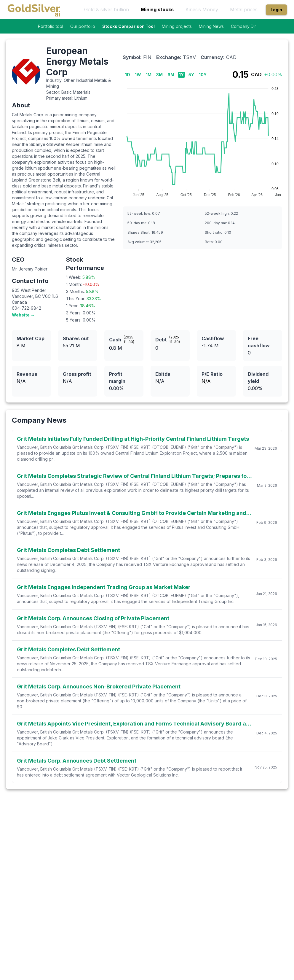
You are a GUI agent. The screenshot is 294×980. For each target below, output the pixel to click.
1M (149, 75)
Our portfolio (83, 26)
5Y (191, 75)
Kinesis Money (202, 9)
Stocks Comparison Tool (128, 26)
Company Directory (250, 26)
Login (276, 10)
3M (159, 75)
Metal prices (244, 9)
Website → (23, 315)
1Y (181, 75)
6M (171, 75)
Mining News (211, 26)
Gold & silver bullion (107, 9)
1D (128, 75)
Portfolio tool (51, 26)
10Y (203, 75)
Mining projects (177, 26)
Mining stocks (157, 9)
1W (138, 75)
